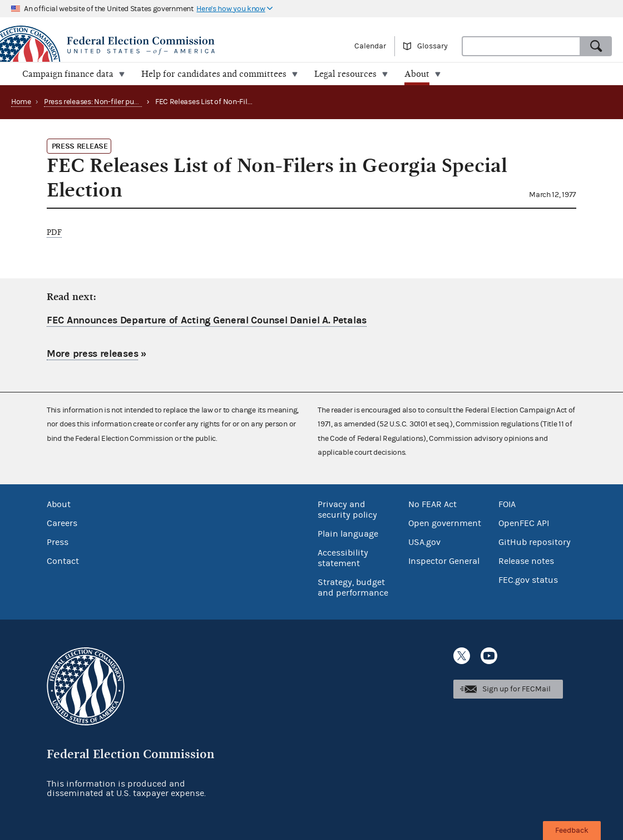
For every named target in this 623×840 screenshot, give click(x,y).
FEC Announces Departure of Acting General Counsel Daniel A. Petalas (207, 320)
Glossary (432, 46)
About (59, 504)
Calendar (370, 46)
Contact (63, 561)
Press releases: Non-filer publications (106, 102)
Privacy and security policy (347, 510)
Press (58, 542)
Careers (62, 523)
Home (21, 102)
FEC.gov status (528, 580)
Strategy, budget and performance (353, 588)
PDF (54, 232)
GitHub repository (535, 542)
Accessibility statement (343, 558)
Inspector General (444, 561)
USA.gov (424, 542)
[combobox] (521, 46)
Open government (445, 523)
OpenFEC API (524, 523)
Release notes (526, 561)
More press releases (92, 354)
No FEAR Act (432, 504)
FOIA (507, 504)
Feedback (572, 831)
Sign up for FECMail (516, 689)
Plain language (348, 534)
